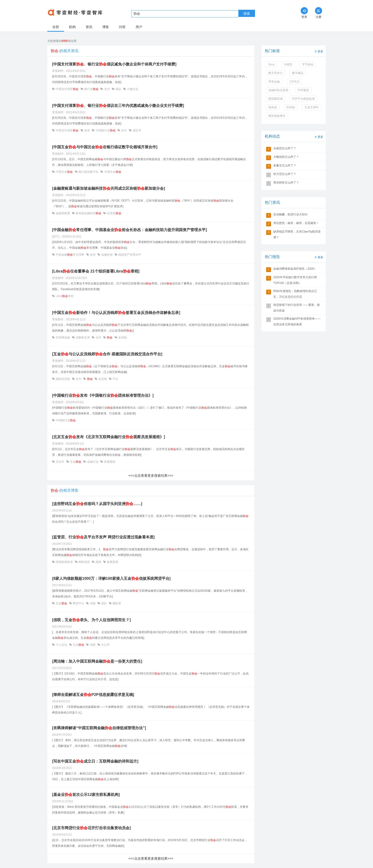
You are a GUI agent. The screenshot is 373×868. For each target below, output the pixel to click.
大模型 (288, 64)
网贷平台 (79, 603)
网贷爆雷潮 (275, 99)
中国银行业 (106, 130)
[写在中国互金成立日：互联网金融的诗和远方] (95, 761)
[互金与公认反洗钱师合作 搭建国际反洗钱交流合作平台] (107, 354)
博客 (106, 27)
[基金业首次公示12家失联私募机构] (86, 795)
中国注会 (112, 172)
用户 (139, 27)
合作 (98, 337)
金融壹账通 (63, 213)
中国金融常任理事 (70, 255)
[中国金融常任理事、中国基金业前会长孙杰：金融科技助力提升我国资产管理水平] (130, 230)
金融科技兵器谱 (278, 90)
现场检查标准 (64, 562)
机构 (72, 27)
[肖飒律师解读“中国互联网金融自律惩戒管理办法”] (99, 728)
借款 (104, 603)
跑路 (98, 562)
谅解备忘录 (83, 337)
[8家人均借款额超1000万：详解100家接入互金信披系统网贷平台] (111, 578)
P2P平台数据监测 (303, 99)
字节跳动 (308, 64)
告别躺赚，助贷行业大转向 (290, 214)
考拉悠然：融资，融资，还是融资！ (296, 223)
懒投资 (116, 603)
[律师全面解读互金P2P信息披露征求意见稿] (93, 695)
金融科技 (107, 255)
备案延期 (112, 562)
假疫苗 (273, 107)
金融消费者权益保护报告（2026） (295, 269)
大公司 (105, 645)
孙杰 (93, 255)
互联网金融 (63, 337)
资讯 (89, 27)
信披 (93, 603)
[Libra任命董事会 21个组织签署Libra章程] (96, 271)
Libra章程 (64, 296)
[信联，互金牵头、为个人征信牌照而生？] (91, 620)
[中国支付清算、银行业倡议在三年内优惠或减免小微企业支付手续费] (118, 106)
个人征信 (61, 645)
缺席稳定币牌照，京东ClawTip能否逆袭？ (297, 234)
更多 (319, 51)
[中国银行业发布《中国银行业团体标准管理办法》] (103, 395)
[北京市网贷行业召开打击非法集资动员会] (91, 828)
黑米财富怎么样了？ (286, 183)
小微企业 (132, 89)
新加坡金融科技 (89, 213)
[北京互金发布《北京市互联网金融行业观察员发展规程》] (109, 437)
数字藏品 (298, 73)
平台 (115, 379)
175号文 (294, 82)
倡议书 (136, 130)
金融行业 (93, 462)
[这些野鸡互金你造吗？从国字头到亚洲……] (97, 504)
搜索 (247, 14)
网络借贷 (84, 562)
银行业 (91, 89)
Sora (271, 64)
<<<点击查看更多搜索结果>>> (151, 476)
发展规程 (109, 462)
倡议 (118, 89)
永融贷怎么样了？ (285, 148)
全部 (56, 27)
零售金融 (274, 82)
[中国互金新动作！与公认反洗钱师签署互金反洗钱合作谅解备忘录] (116, 313)
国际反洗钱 (63, 379)
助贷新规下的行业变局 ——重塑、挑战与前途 (297, 308)
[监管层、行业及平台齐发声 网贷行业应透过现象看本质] (103, 537)
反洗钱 (122, 337)
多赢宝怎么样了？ (285, 165)
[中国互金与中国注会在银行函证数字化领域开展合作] (105, 147)
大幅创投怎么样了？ (286, 157)
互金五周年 (312, 107)
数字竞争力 (275, 73)
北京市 (60, 462)
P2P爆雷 (303, 90)
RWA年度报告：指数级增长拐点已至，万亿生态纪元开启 (295, 294)
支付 (107, 89)
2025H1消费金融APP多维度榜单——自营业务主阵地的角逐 (297, 322)
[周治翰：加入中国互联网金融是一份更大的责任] (97, 661)
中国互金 (64, 172)
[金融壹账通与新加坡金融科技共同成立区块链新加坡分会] (109, 188)
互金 (76, 462)
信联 (93, 645)
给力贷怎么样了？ (285, 174)
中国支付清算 (67, 89)
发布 (87, 130)
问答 (122, 27)
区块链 (114, 213)
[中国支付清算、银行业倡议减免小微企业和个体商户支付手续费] (114, 64)
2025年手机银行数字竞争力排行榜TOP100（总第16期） (295, 280)
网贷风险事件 (277, 116)
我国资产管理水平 (129, 255)
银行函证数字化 (89, 172)
